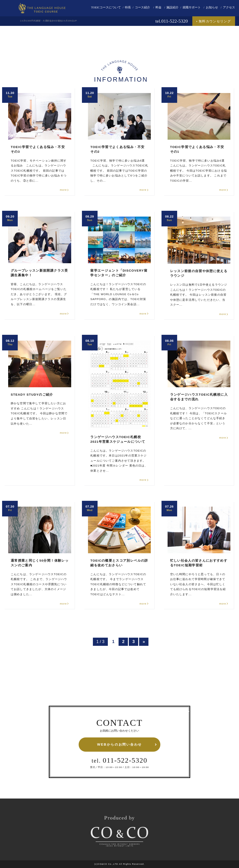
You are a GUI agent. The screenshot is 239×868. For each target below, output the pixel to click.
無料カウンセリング (215, 21)
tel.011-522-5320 (172, 21)
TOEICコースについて (106, 7)
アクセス (229, 7)
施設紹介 (172, 7)
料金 (158, 7)
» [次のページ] (144, 642)
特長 (128, 7)
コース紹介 (142, 7)
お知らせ (212, 7)
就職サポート (192, 7)
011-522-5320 (120, 760)
